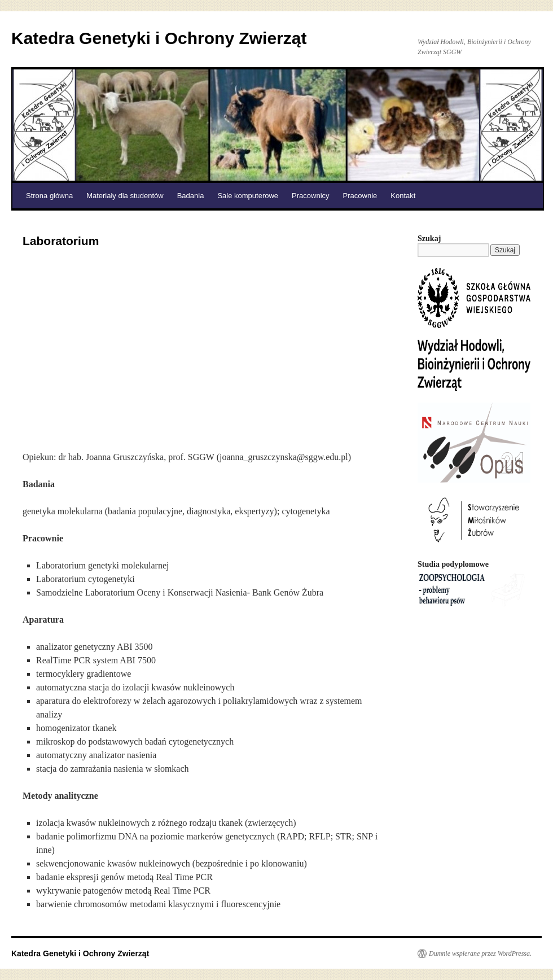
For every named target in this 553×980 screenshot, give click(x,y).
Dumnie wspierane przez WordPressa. (480, 953)
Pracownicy (310, 196)
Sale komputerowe (248, 196)
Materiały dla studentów (125, 196)
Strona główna (49, 196)
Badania (191, 196)
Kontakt (403, 196)
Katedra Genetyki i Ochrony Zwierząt (159, 38)
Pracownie (360, 196)
